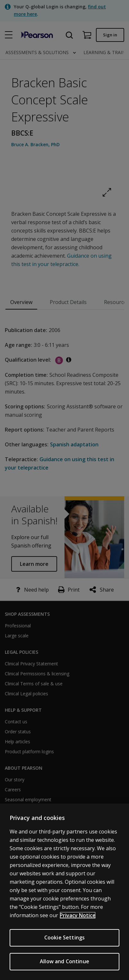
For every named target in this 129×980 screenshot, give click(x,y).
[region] (64, 892)
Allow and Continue (64, 961)
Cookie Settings (64, 937)
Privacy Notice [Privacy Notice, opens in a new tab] (78, 915)
